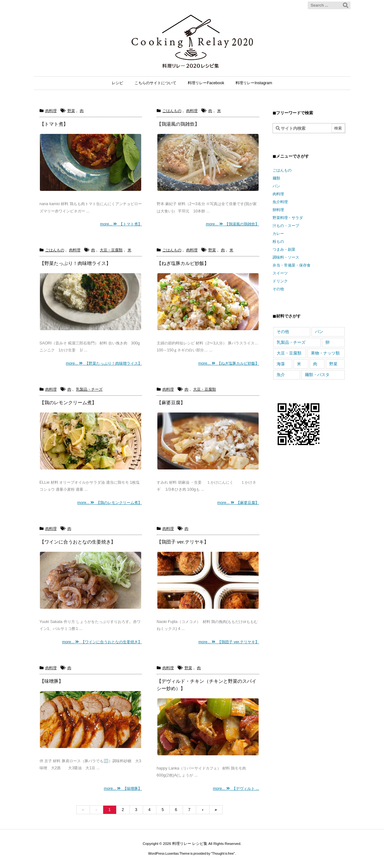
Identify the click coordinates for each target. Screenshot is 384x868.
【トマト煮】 (54, 124)
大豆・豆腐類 (111, 250)
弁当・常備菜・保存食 (292, 265)
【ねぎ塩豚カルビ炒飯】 (183, 263)
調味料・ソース (286, 257)
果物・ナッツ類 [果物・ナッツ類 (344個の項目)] (325, 353)
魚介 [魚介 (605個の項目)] (281, 375)
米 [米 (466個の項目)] (299, 364)
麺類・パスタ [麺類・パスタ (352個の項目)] (317, 375)
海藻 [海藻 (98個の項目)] (281, 364)
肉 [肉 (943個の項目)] (315, 364)
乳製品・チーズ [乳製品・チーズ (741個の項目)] (291, 342)
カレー (278, 234)
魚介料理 (280, 202)
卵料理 (278, 210)
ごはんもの (172, 111)
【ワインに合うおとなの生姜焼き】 (78, 542)
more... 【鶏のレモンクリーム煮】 (110, 503)
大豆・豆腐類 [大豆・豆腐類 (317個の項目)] (289, 353)
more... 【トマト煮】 (121, 224)
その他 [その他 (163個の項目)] (283, 332)
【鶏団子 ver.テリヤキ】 (183, 542)
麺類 (276, 178)
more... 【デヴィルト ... (236, 789)
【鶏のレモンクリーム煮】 (68, 403)
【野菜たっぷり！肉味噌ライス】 (75, 263)
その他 (278, 289)
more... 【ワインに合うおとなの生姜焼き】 (102, 642)
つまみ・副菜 (284, 249)
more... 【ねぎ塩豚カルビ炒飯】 (229, 363)
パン (276, 186)
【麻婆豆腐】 (171, 403)
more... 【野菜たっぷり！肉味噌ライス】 (104, 363)
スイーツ (280, 273)
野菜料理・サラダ (288, 218)
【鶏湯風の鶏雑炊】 (178, 124)
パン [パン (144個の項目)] (319, 332)
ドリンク (280, 281)
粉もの (278, 242)
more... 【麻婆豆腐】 (238, 503)
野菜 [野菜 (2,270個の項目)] (333, 364)
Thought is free (223, 853)
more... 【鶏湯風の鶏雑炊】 (232, 224)
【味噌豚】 (51, 681)
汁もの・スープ (286, 226)
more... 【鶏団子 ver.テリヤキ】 (229, 642)
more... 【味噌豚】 (123, 789)
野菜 (71, 111)
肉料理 (51, 111)
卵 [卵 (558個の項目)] (327, 342)
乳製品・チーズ (89, 389)
